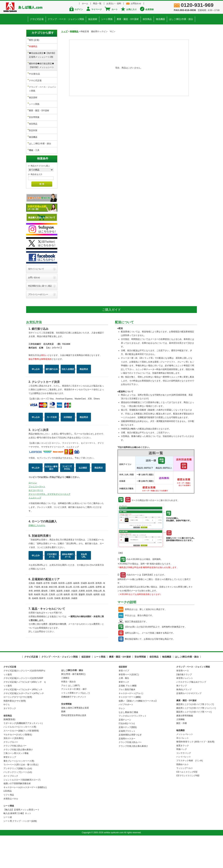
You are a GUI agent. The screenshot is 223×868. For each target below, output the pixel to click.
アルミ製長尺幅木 (127, 721)
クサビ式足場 (39, 18)
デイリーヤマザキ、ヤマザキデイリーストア (49, 525)
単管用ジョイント (185, 710)
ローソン (33, 514)
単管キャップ (10, 789)
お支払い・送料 (113, 3)
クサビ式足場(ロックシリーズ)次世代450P (23, 710)
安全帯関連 (34, 108)
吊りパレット (183, 769)
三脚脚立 (65, 709)
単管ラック (124, 713)
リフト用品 (9, 826)
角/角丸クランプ (184, 721)
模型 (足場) (34, 39)
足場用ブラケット (127, 762)
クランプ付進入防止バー (15, 777)
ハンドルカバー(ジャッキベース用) (20, 758)
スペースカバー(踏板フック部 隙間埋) (21, 762)
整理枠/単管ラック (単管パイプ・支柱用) (195, 773)
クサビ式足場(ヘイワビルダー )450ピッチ (23, 721)
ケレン (122, 740)
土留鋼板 (180, 751)
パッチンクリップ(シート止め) (18, 804)
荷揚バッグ (182, 781)
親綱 (63, 743)
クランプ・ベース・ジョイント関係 (67, 18)
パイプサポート (126, 736)
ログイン (82, 9)
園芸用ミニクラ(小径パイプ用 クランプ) (195, 736)
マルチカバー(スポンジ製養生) (18, 766)
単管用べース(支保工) (129, 706)
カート (115, 9)
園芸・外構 (182, 754)
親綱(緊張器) (9, 751)
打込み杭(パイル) (127, 755)
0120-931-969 (199, 5)
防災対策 (33, 119)
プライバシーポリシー (38, 326)
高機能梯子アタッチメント (74, 728)
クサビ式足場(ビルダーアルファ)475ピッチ (24, 725)
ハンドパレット (184, 788)
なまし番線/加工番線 (128, 743)
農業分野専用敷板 (185, 747)
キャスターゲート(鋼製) (130, 728)
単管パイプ (124, 702)
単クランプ (182, 717)
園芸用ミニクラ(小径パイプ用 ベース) (194, 743)
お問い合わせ (34, 309)
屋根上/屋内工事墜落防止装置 (75, 739)
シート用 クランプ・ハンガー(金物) (20, 852)
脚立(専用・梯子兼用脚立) (73, 706)
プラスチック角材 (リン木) (190, 792)
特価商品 (33, 45)
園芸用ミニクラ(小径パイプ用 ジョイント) (196, 739)
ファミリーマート (37, 518)
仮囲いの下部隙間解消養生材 (17, 815)
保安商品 (147, 18)
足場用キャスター (127, 770)
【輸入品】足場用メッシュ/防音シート (22, 841)
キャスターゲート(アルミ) (131, 725)
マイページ (98, 9)
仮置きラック (183, 777)
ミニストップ (35, 529)
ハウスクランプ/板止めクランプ (191, 713)
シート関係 (107, 18)
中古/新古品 (34, 70)
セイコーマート (36, 522)
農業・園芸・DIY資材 (128, 18)
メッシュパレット (185, 766)
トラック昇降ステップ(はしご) (75, 724)
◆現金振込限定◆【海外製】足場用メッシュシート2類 (43, 53)
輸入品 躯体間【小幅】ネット (17, 845)
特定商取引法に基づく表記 (40, 317)
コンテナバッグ (184, 784)
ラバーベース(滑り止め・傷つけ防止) (21, 796)
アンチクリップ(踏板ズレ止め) (18, 800)
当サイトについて (36, 300)
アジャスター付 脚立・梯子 (74, 721)
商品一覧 (98, 3)
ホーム (87, 3)
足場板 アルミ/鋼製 (128, 717)
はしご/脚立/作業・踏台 (179, 18)
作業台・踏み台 (68, 713)
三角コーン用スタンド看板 (16, 785)
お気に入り (130, 9)
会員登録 (147, 9)
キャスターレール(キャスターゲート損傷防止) (25, 819)
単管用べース (183, 702)
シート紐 (8, 849)
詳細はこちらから (37, 557)
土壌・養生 (124, 710)
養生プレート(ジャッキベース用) (19, 792)
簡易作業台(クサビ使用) (15, 732)
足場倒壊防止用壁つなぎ (130, 766)
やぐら (7, 736)
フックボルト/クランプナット (132, 747)
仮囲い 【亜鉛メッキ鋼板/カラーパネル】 (138, 732)
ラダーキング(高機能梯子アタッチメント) (23, 754)
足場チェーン (125, 751)
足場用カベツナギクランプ (189, 725)
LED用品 (8, 822)
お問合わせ (134, 3)
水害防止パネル (11, 830)
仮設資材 (93, 18)
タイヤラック (10, 740)
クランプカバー (11, 773)
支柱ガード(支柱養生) (14, 770)
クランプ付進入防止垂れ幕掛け (18, 781)
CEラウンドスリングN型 (188, 807)
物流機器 (159, 18)
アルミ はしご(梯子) (70, 717)
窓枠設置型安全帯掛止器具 (74, 747)
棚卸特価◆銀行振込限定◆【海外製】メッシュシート (41, 62)
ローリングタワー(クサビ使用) (18, 728)
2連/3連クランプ (184, 706)
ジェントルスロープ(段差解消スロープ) (22, 811)
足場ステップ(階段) (128, 759)
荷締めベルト (183, 796)
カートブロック (11, 807)
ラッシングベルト (185, 800)
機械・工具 (34, 136)
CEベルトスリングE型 (187, 803)
